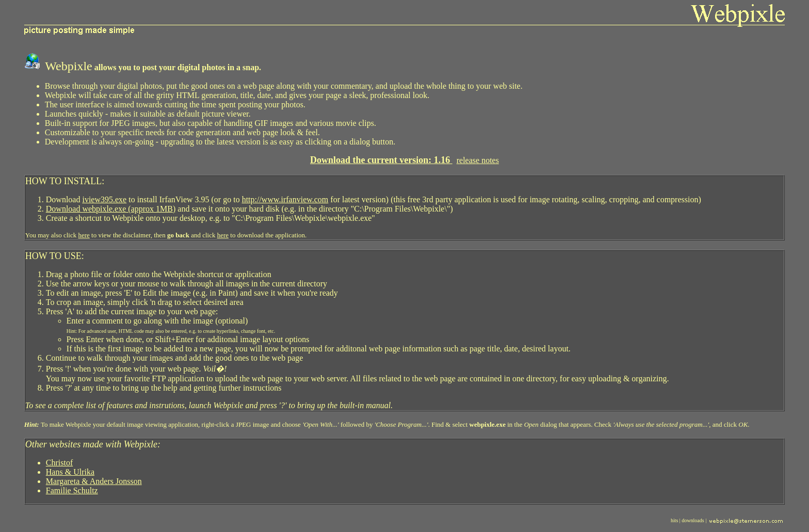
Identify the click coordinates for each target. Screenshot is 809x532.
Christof (59, 463)
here (84, 235)
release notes (478, 160)
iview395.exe (104, 199)
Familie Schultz (72, 490)
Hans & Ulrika (70, 472)
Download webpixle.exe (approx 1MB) (111, 209)
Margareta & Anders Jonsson (94, 481)
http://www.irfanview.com (285, 199)
